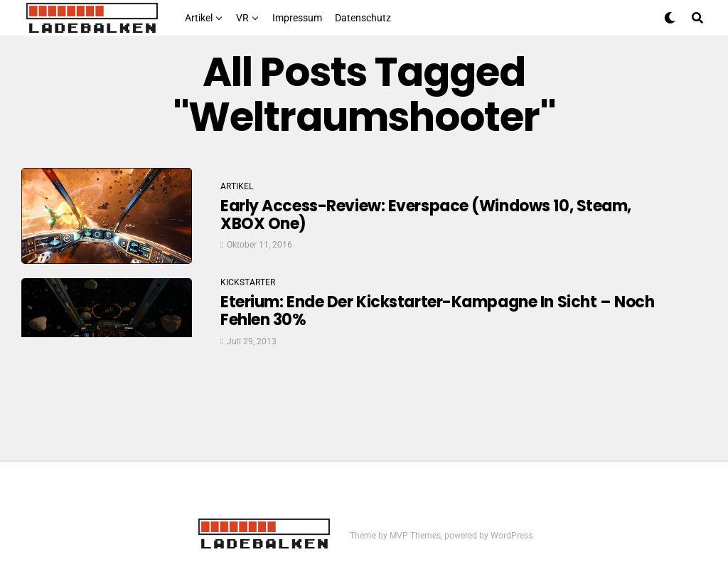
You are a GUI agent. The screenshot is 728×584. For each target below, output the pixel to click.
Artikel (199, 18)
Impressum (297, 18)
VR (242, 18)
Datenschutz (363, 18)
